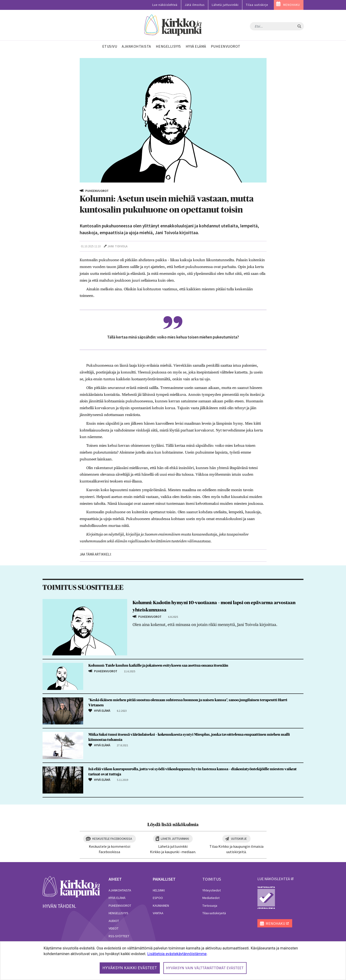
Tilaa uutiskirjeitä (214, 913)
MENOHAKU (292, 5)
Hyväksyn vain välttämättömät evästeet (205, 968)
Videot (114, 928)
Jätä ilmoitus (195, 5)
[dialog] (173, 961)
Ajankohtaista (120, 890)
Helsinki (159, 890)
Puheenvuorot (120, 906)
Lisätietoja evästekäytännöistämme (177, 954)
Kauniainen (161, 906)
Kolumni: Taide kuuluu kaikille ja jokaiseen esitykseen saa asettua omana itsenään (159, 665)
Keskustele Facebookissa (112, 839)
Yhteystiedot (212, 890)
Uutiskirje (239, 839)
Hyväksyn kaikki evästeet (130, 968)
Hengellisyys (118, 913)
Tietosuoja (210, 906)
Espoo (158, 898)
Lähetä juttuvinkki (225, 5)
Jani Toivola (118, 246)
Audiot (114, 921)
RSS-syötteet (119, 936)
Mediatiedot (211, 898)
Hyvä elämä (117, 898)
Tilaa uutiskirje (257, 5)
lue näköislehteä (274, 879)
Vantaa (158, 913)
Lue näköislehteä (165, 5)
